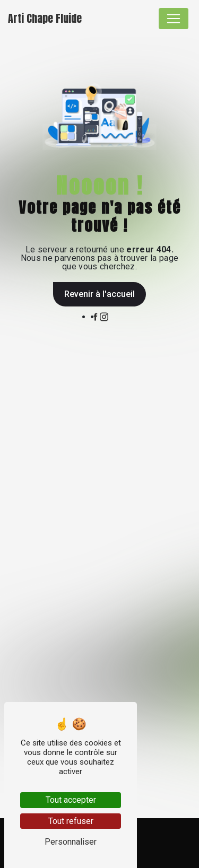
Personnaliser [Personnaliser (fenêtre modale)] (71, 842)
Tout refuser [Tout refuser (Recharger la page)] (71, 821)
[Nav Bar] (174, 19)
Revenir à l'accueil (99, 294)
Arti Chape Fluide (45, 18)
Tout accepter (71, 800)
